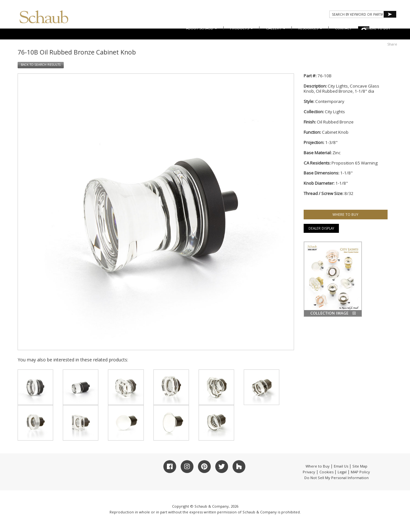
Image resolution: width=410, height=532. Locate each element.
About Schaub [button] (202, 28)
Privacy (309, 472)
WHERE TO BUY (377, 28)
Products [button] (242, 28)
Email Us (341, 466)
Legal (342, 472)
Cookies (326, 472)
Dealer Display (321, 228)
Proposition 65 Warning (355, 163)
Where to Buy (318, 466)
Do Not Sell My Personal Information (336, 478)
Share (392, 44)
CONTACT (343, 28)
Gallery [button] (276, 28)
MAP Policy (360, 472)
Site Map (360, 466)
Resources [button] (310, 28)
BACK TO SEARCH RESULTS (41, 65)
